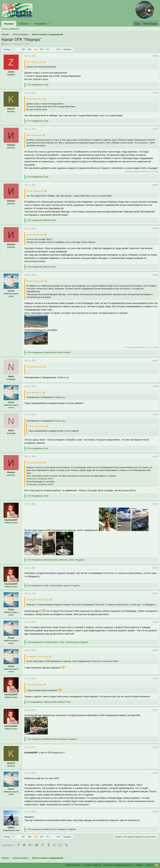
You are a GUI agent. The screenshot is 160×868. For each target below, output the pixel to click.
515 (58, 49)
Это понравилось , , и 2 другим (60, 648)
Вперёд (67, 49)
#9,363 (154, 129)
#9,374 (154, 628)
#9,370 (154, 460)
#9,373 (154, 597)
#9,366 (154, 278)
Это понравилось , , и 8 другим (54, 745)
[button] (30, 24)
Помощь (139, 865)
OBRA (12, 833)
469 (35, 49)
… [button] (18, 49)
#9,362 (154, 93)
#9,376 (154, 684)
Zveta (13, 72)
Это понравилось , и (51, 356)
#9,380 (154, 817)
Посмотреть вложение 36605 (106, 667)
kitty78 (13, 109)
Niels (13, 380)
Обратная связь (73, 865)
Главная (149, 865)
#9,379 (154, 779)
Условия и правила (92, 865)
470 (42, 49)
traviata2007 (13, 523)
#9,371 (154, 507)
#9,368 (154, 390)
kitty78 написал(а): (37, 194)
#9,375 (154, 656)
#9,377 (154, 716)
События (23, 24)
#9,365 (154, 232)
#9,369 (154, 418)
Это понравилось (40, 85)
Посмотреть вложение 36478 (42, 488)
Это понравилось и (44, 224)
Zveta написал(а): (36, 99)
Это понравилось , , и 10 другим (58, 563)
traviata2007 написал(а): (39, 603)
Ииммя (13, 145)
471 (48, 49)
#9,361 (154, 56)
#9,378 (154, 753)
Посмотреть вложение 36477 (42, 482)
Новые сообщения (10, 29)
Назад (7, 49)
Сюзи (12, 294)
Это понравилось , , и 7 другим (55, 589)
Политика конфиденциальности (118, 865)
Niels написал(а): (36, 135)
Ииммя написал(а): (37, 284)
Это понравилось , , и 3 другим (53, 835)
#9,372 (154, 571)
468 (30, 49)
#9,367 (154, 364)
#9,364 (154, 188)
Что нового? (40, 24)
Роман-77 (8, 44)
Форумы (9, 24)
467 (23, 49)
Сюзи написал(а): (36, 62)
